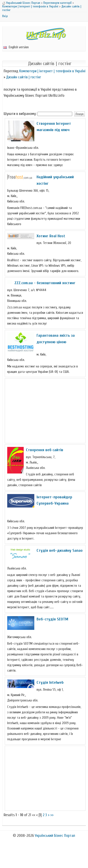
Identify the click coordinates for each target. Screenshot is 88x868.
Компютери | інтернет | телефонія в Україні (30, 6)
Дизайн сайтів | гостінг (24, 77)
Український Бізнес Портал (23, 3)
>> (52, 815)
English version (16, 47)
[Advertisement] (45, 411)
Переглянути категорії (57, 3)
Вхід (5, 16)
